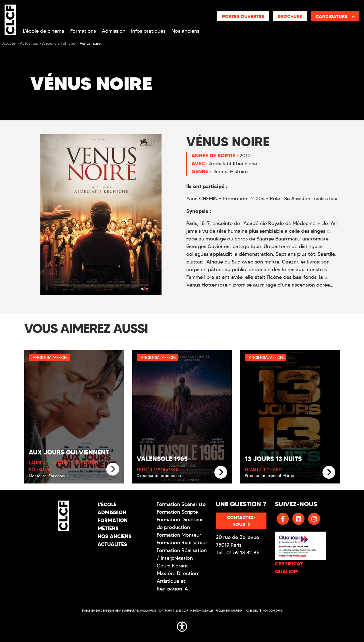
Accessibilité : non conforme (264, 611)
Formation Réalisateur (182, 543)
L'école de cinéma (44, 31)
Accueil (9, 43)
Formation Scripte (177, 512)
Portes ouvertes (243, 16)
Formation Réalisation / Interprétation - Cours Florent (182, 558)
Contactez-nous (241, 521)
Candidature (335, 16)
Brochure (290, 16)
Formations (83, 31)
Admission (114, 31)
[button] (182, 626)
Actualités (112, 544)
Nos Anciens (115, 536)
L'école (107, 504)
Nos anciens (185, 31)
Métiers (108, 528)
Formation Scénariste (181, 504)
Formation (113, 520)
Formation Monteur (179, 535)
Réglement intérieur (229, 611)
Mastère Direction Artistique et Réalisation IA (177, 581)
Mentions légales (202, 611)
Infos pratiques (148, 31)
